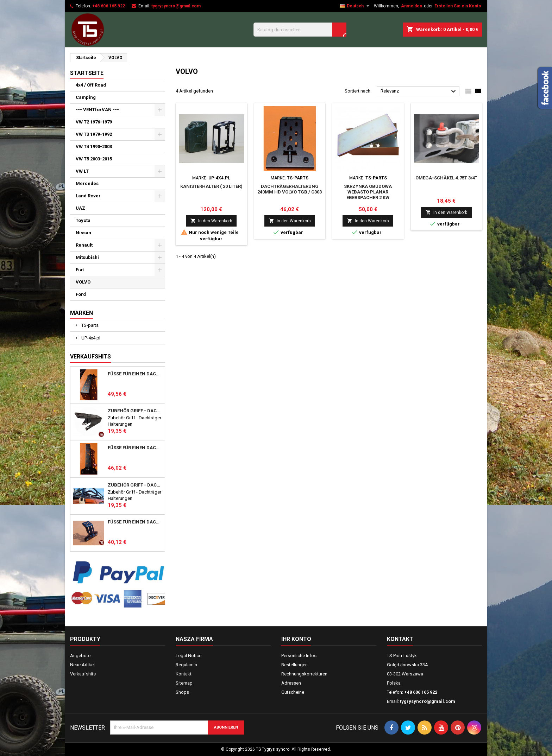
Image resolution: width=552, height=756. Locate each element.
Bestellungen (294, 665)
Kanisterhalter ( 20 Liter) (211, 186)
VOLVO (83, 282)
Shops (182, 692)
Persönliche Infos (299, 656)
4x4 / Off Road (91, 85)
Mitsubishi (87, 257)
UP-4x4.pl (90, 338)
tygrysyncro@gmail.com (176, 6)
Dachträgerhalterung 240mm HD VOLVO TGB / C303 (290, 189)
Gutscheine (293, 692)
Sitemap (184, 683)
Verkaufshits (90, 357)
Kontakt (184, 674)
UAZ (80, 208)
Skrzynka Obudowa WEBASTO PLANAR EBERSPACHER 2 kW (368, 192)
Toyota (83, 220)
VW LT (82, 171)
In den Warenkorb (211, 221)
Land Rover (88, 196)
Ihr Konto (296, 639)
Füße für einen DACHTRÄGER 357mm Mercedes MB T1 (135, 448)
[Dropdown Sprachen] (355, 6)
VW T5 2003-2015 (94, 159)
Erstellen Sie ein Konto (458, 6)
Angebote (80, 656)
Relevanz (419, 91)
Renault (84, 245)
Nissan (83, 233)
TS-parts (89, 325)
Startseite (87, 73)
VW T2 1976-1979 (94, 122)
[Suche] (300, 30)
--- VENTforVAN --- (97, 110)
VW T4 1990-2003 (94, 147)
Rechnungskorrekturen (304, 674)
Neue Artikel (82, 665)
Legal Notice (189, 656)
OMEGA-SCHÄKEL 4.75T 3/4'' (446, 178)
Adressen (291, 683)
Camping (86, 97)
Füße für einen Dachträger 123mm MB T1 (135, 522)
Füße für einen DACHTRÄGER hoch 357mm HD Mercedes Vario (135, 374)
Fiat (80, 270)
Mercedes (87, 183)
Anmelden (412, 6)
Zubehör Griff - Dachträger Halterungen (135, 411)
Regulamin (186, 665)
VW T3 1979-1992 (94, 134)
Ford (81, 294)
